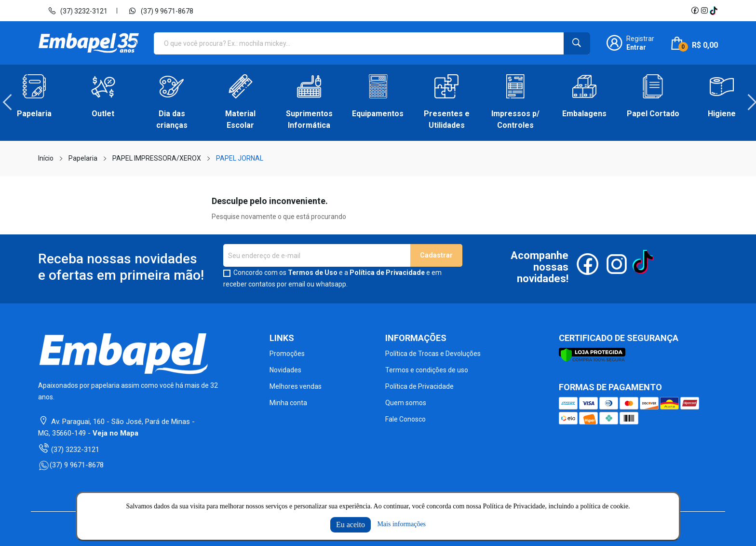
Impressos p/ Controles (515, 119)
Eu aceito (351, 525)
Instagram (704, 11)
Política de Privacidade (387, 273)
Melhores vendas (296, 386)
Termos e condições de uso (427, 370)
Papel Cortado (653, 114)
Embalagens (584, 114)
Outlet (103, 114)
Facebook (695, 11)
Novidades (285, 370)
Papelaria (34, 114)
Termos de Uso (313, 273)
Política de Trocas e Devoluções (433, 354)
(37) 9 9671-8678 (161, 11)
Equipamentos (378, 114)
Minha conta (288, 403)
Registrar (640, 39)
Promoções (287, 354)
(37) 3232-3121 (78, 11)
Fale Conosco (405, 419)
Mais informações (401, 524)
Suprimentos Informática (309, 119)
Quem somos (406, 403)
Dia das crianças (172, 119)
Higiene (722, 114)
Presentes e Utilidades (447, 119)
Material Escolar (240, 119)
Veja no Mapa (115, 433)
